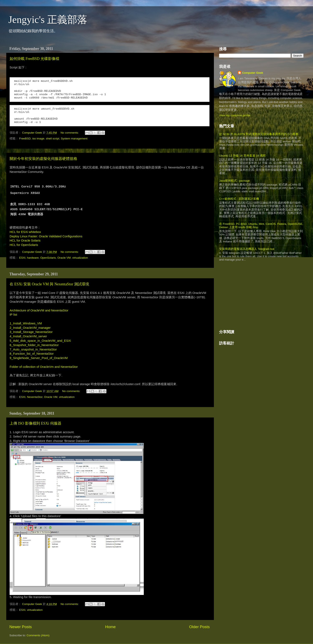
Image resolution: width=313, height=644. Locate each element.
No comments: (70, 133)
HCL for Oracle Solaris (25, 240)
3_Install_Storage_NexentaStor (31, 332)
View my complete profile (235, 115)
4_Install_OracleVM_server (28, 336)
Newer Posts (21, 627)
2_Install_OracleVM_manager (30, 328)
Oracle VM (64, 258)
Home (110, 627)
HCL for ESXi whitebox (25, 232)
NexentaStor (35, 397)
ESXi (22, 258)
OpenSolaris (48, 258)
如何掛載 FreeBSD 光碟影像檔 (34, 59)
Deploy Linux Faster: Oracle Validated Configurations (46, 236)
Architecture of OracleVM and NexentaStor (39, 310)
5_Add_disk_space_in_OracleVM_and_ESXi (40, 341)
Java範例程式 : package (234, 181)
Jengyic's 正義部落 (48, 20)
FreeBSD (25, 139)
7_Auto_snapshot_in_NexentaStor (33, 349)
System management (74, 139)
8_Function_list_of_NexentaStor (32, 354)
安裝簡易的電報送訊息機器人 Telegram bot (247, 249)
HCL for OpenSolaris (24, 245)
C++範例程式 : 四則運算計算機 (239, 199)
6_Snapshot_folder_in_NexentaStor (34, 345)
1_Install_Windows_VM (26, 323)
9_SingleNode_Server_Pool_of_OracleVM (39, 358)
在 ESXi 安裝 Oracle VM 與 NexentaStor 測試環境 (49, 284)
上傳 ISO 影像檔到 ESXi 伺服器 (35, 423)
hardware (33, 258)
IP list (13, 315)
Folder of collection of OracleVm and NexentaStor (44, 367)
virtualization (80, 258)
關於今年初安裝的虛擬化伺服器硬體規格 (43, 159)
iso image (38, 139)
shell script (53, 139)
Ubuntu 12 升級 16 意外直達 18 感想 (242, 156)
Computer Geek (32, 133)
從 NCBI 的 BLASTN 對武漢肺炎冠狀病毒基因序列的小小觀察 (259, 134)
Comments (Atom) (38, 635)
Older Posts (199, 627)
